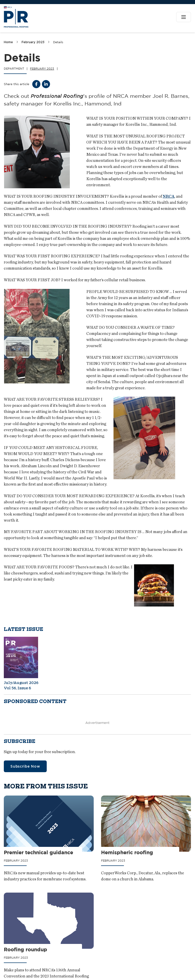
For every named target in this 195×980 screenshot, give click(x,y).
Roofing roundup (26, 950)
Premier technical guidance (38, 852)
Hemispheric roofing (127, 852)
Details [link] (58, 42)
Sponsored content (35, 701)
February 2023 (33, 42)
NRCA (169, 196)
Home (8, 42)
